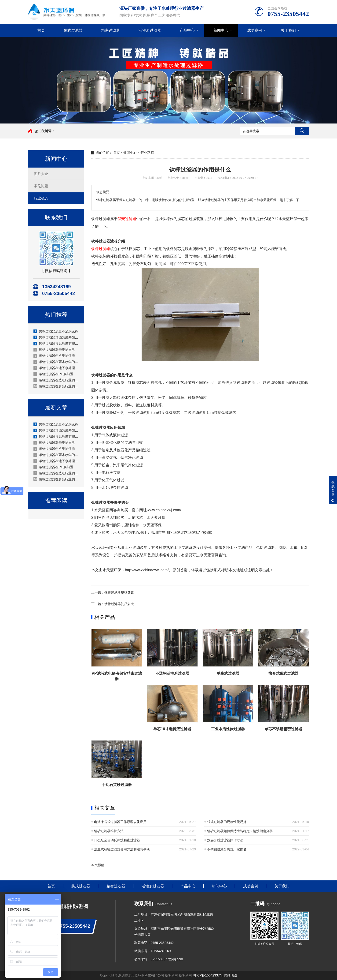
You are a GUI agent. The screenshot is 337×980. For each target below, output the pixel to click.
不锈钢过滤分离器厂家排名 (227, 849)
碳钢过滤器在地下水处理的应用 (56, 368)
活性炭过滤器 (150, 30)
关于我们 (288, 30)
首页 (41, 30)
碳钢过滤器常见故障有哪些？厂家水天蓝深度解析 (56, 344)
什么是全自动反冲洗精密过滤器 (117, 840)
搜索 (302, 131)
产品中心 (187, 30)
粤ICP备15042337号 (208, 975)
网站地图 (231, 975)
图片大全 (41, 174)
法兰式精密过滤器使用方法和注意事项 (122, 849)
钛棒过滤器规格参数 (119, 592)
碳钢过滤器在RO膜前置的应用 (56, 374)
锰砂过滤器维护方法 (109, 831)
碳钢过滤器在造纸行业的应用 (56, 380)
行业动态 (41, 198)
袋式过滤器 (73, 30)
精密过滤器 (110, 30)
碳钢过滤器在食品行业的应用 (56, 386)
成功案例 (255, 30)
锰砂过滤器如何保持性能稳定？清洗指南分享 (240, 831)
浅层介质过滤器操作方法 (225, 840)
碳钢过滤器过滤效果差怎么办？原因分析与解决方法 (56, 337)
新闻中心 (221, 30)
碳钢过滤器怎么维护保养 (54, 356)
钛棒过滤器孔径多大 (119, 604)
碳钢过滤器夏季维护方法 (54, 350)
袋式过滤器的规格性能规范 (227, 822)
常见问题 (41, 186)
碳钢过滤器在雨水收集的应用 (56, 362)
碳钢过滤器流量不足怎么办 (56, 331)
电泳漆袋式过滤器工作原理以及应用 (120, 822)
